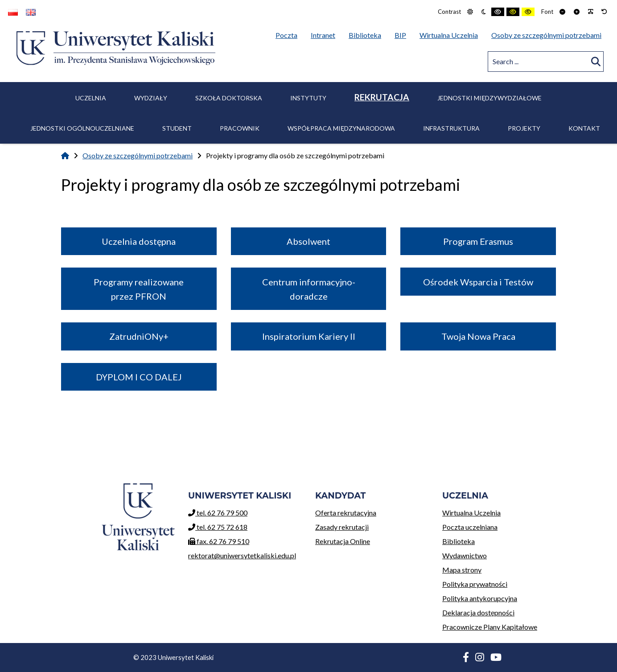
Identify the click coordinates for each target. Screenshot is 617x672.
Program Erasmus (478, 241)
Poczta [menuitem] (289, 33)
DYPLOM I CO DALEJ (139, 377)
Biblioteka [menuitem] (367, 33)
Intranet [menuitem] (323, 35)
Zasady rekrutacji (372, 526)
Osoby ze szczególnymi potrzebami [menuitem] (546, 35)
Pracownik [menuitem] (240, 128)
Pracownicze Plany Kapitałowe (490, 627)
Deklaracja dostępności (478, 612)
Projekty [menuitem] (524, 128)
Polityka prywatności (475, 584)
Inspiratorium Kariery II (309, 336)
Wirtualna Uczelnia (499, 511)
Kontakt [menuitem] (584, 128)
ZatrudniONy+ (139, 336)
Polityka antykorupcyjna (480, 598)
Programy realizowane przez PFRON (139, 289)
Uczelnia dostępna (139, 241)
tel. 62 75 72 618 (218, 527)
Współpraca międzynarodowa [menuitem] (341, 128)
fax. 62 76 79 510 (219, 541)
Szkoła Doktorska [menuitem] (229, 98)
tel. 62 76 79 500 (218, 513)
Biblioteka (499, 540)
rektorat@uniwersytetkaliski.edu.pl (242, 555)
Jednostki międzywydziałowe (489, 98)
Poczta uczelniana (499, 526)
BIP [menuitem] (403, 33)
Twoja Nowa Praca (478, 336)
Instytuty (308, 98)
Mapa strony (462, 570)
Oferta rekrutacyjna (372, 511)
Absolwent (308, 241)
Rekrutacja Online (372, 540)
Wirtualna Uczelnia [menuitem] (451, 33)
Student (177, 128)
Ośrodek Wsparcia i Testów (478, 282)
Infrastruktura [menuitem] (451, 128)
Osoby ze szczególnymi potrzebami (138, 155)
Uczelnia (91, 98)
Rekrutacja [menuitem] (382, 97)
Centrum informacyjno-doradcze (309, 289)
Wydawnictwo (499, 554)
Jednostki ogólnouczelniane (82, 128)
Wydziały (151, 98)
